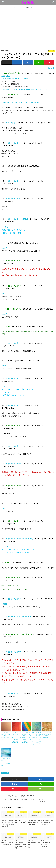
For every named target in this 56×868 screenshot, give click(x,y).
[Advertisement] (28, 29)
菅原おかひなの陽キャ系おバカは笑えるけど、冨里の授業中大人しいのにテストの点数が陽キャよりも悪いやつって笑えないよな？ (37, 738)
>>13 (3, 314)
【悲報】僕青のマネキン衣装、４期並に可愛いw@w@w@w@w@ (6, 736)
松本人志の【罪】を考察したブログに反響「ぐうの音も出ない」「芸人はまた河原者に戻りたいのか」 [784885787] (26, 737)
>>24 (3, 248)
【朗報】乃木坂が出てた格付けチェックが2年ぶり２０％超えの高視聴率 (6, 761)
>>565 (4, 604)
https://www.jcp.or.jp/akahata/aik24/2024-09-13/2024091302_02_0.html (26, 89)
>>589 (4, 386)
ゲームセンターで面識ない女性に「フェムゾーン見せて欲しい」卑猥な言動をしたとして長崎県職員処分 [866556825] (16, 737)
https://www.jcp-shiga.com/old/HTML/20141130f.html (19, 102)
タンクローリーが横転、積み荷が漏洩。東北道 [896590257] (47, 735)
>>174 (4, 547)
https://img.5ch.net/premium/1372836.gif (15, 79)
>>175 (4, 227)
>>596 (4, 294)
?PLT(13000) (6, 76)
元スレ (50, 68)
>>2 (3, 366)
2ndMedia (28, 2)
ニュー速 (6, 772)
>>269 (4, 701)
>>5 (3, 508)
